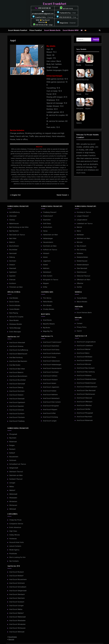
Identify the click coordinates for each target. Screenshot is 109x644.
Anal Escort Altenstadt (17, 342)
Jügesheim (47, 261)
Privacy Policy (82, 327)
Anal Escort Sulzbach (17, 602)
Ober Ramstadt (82, 268)
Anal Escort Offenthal (84, 405)
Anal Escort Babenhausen (18, 354)
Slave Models (14, 320)
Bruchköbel (13, 250)
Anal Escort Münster (84, 364)
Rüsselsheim (14, 457)
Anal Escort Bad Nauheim (18, 361)
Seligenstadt (14, 468)
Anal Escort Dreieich (16, 395)
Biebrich (12, 242)
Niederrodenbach (83, 265)
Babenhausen (14, 223)
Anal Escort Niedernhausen (86, 383)
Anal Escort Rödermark (85, 420)
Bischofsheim (14, 246)
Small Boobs (47, 320)
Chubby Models (49, 309)
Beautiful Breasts (49, 324)
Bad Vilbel (13, 238)
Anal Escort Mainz (83, 353)
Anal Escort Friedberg (17, 421)
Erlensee (12, 280)
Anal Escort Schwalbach (18, 587)
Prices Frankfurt (36, 30)
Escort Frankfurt (55, 4)
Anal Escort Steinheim (17, 598)
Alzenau (12, 220)
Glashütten (47, 220)
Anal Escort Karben (50, 391)
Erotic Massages (15, 332)
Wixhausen (13, 505)
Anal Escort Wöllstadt (17, 632)
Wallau (12, 487)
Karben (45, 265)
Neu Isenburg (81, 250)
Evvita (79, 65)
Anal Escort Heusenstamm (52, 368)
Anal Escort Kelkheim (50, 395)
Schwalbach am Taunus (18, 464)
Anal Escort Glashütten (51, 346)
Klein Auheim (48, 276)
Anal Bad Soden (15, 365)
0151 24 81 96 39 (45, 8)
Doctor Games (14, 302)
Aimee (79, 94)
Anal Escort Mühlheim (84, 360)
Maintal (79, 227)
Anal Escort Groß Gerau (51, 350)
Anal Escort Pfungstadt (85, 413)
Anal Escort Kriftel (49, 413)
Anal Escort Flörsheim (17, 417)
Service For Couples (16, 317)
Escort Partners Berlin (84, 312)
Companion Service (16, 524)
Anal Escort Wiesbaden (17, 620)
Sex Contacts (14, 561)
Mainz (79, 231)
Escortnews (13, 637)
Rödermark (13, 442)
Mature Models (82, 302)
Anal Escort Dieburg (16, 387)
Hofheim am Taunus (50, 250)
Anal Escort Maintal (84, 349)
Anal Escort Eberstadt (17, 399)
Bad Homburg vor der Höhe (19, 227)
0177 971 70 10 (66, 9)
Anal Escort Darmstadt (17, 384)
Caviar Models (14, 309)
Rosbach (12, 449)
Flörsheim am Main (16, 287)
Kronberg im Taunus (84, 212)
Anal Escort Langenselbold (86, 342)
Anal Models (14, 298)
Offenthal (80, 283)
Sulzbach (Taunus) (16, 479)
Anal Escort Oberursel (84, 398)
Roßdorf (12, 453)
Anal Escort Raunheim (84, 417)
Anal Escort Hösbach (50, 380)
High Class (13, 531)
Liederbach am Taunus (85, 223)
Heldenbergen (48, 238)
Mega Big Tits (48, 331)
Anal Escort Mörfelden (85, 357)
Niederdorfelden (82, 257)
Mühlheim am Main (83, 238)
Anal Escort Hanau (49, 357)
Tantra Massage (15, 328)
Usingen (12, 483)
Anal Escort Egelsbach (17, 402)
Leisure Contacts (15, 546)
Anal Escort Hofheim (50, 376)
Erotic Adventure (15, 527)
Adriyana (80, 108)
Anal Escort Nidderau (84, 375)
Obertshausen (82, 272)
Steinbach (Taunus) (16, 472)
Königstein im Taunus (51, 280)
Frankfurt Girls (39, 17)
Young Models (82, 298)
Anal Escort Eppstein (17, 406)
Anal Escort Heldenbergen (52, 365)
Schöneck (13, 460)
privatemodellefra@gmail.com (43, 14)
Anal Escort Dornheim (17, 391)
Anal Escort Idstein (50, 383)
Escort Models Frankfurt (18, 30)
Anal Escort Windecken (17, 624)
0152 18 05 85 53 (64, 17)
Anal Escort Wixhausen (17, 628)
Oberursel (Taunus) (83, 276)
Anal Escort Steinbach (17, 594)
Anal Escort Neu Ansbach (86, 368)
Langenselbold (82, 220)
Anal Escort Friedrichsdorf (52, 342)
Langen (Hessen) (83, 216)
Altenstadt (13, 216)
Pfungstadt (13, 434)
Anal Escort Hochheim (51, 372)
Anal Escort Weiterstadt (17, 617)
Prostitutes (13, 553)
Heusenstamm (48, 242)
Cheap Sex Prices (15, 520)
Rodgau (12, 445)
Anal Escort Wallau (16, 609)
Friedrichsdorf (48, 216)
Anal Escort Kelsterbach (51, 398)
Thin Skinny (47, 298)
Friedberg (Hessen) (50, 212)
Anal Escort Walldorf (16, 613)
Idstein (45, 257)
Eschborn (13, 283)
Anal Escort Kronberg (50, 417)
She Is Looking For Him (17, 557)
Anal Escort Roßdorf (16, 576)
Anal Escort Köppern (50, 409)
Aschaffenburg (14, 212)
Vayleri (88, 108)
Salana (79, 123)
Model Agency (14, 550)
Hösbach (46, 253)
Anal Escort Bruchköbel (17, 380)
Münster (80, 242)
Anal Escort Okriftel (83, 409)
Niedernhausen (82, 261)
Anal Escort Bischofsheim (18, 376)
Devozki (11, 639)
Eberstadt (13, 268)
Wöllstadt (13, 509)
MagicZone (62, 23)
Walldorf (12, 490)
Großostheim (48, 227)
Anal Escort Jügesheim (51, 387)
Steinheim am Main (16, 475)
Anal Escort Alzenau (16, 346)
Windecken (13, 501)
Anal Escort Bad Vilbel (17, 369)
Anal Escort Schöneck (17, 583)
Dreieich (12, 265)
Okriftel (79, 287)
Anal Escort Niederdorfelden (87, 379)
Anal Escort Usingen (16, 606)
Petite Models (48, 302)
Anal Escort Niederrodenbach (87, 387)
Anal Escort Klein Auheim (52, 402)
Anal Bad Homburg (16, 357)
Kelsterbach (47, 272)
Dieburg (12, 257)
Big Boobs (47, 328)
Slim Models (47, 305)
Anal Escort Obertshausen (86, 394)
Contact (80, 323)
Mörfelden (80, 235)
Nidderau (80, 253)
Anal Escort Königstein (51, 406)
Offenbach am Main (84, 280)
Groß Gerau (47, 223)
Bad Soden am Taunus (17, 235)
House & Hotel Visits (17, 542)
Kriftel (45, 287)
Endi (87, 80)
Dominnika (81, 80)
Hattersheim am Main (50, 235)
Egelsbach (13, 272)
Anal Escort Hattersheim (51, 361)
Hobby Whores (15, 535)
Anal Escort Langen (50, 421)
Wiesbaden (13, 498)
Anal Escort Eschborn (17, 414)
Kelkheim (46, 268)
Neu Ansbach (81, 246)
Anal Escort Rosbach (17, 572)
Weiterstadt (13, 494)
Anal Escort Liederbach (85, 346)
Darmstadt (13, 253)
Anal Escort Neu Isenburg (86, 372)
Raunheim (13, 438)
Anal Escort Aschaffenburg (19, 350)
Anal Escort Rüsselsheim (18, 579)
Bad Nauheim (14, 231)
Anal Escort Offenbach (85, 402)
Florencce (89, 65)
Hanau (45, 231)
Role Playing (14, 313)
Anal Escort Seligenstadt (18, 591)
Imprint (79, 331)
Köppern (46, 283)
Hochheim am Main (50, 246)
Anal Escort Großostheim (52, 353)
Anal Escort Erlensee (17, 410)
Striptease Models (16, 324)
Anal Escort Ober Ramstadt (86, 390)
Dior (87, 94)
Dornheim (13, 261)
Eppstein (12, 276)
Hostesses (13, 539)
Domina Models (15, 305)
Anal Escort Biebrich (16, 372)
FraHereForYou (64, 13)
